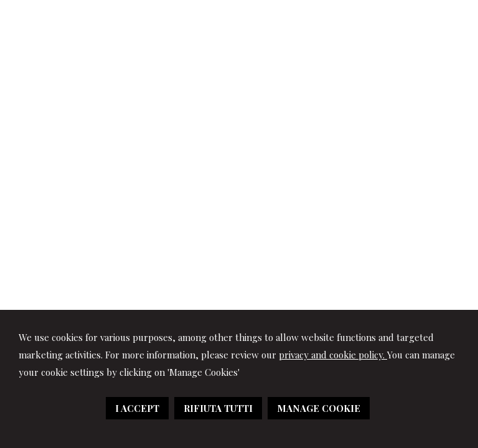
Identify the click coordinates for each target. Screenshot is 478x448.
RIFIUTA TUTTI (218, 408)
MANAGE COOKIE (319, 408)
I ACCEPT (137, 408)
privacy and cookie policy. (333, 355)
